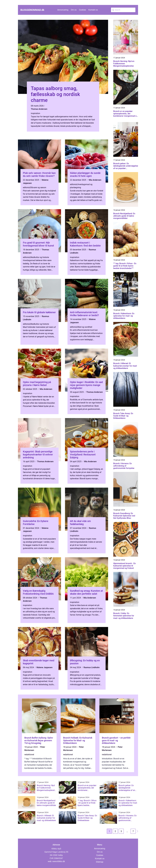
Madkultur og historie (40, 257)
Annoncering (63, 10)
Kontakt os (93, 10)
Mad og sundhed (85, 327)
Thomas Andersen (39, 109)
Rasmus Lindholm (92, 667)
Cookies (82, 10)
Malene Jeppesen (45, 667)
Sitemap (100, 862)
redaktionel (29, 755)
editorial (26, 187)
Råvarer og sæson (38, 187)
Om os (74, 10)
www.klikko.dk (59, 861)
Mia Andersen (95, 180)
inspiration (35, 113)
